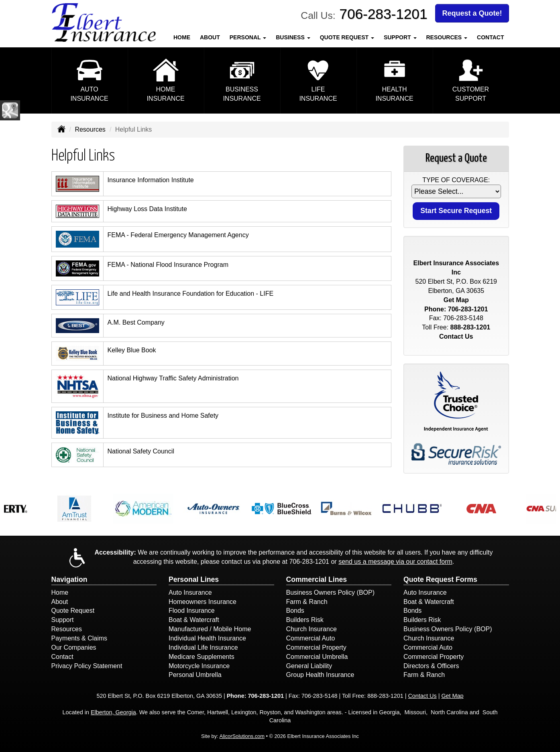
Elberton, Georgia (113, 712)
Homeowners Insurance (203, 602)
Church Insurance (312, 629)
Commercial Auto (311, 638)
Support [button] (400, 37)
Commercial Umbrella (317, 657)
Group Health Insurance (320, 675)
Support (63, 620)
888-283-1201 (470, 327)
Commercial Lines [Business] (317, 579)
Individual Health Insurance (207, 638)
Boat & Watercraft (194, 620)
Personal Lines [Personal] (194, 579)
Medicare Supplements (202, 657)
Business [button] (293, 37)
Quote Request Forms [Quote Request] (440, 579)
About (210, 37)
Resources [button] (447, 37)
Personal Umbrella (195, 675)
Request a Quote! (472, 13)
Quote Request (73, 611)
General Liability (309, 666)
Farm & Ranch (307, 602)
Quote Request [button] (347, 37)
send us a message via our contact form (395, 562)
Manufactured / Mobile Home (210, 629)
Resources (90, 129)
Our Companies (74, 647)
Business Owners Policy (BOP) (331, 592)
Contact (490, 37)
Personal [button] (248, 37)
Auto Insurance (190, 592)
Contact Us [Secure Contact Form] (456, 336)
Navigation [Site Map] (69, 579)
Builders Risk (305, 620)
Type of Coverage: (456, 180)
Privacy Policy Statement (87, 666)
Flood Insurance (192, 611)
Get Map (456, 300)
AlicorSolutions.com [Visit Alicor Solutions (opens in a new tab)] (242, 736)
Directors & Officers (431, 666)
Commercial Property (316, 647)
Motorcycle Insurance (199, 666)
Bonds (295, 611)
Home (182, 37)
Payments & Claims (79, 638)
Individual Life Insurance (203, 647)
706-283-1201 (383, 14)
